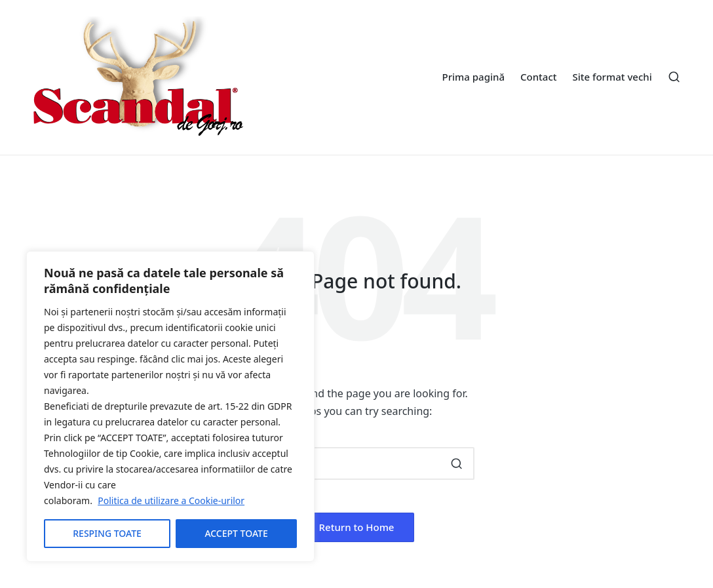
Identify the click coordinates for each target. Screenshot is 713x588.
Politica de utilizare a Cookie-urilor (171, 500)
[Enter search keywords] (356, 463)
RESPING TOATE (107, 533)
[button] (456, 463)
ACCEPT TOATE (236, 533)
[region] (170, 406)
